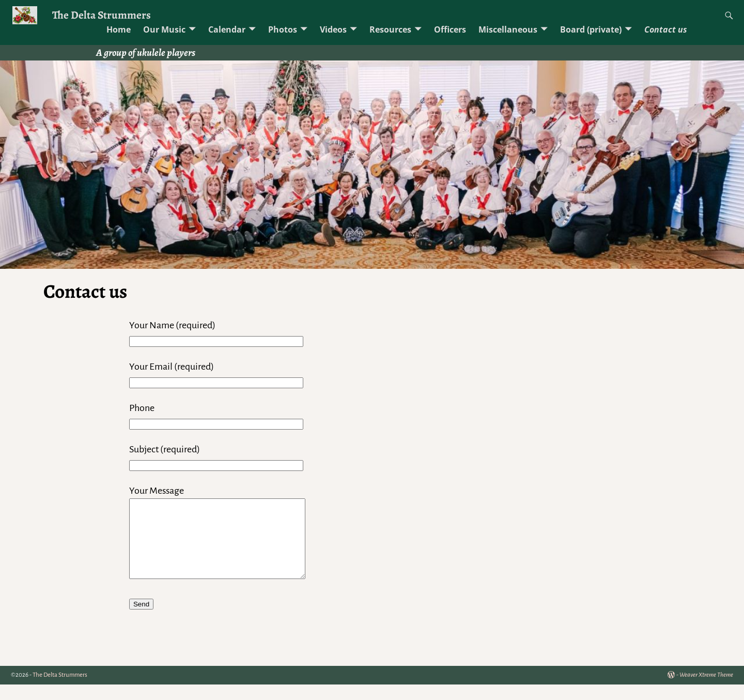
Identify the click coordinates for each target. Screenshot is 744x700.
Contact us (666, 29)
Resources (390, 29)
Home (119, 29)
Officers (450, 29)
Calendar (227, 29)
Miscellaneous (508, 29)
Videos (333, 29)
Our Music (164, 29)
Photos (283, 29)
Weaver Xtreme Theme (706, 690)
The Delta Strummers (102, 15)
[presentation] (208, 657)
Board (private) (591, 29)
